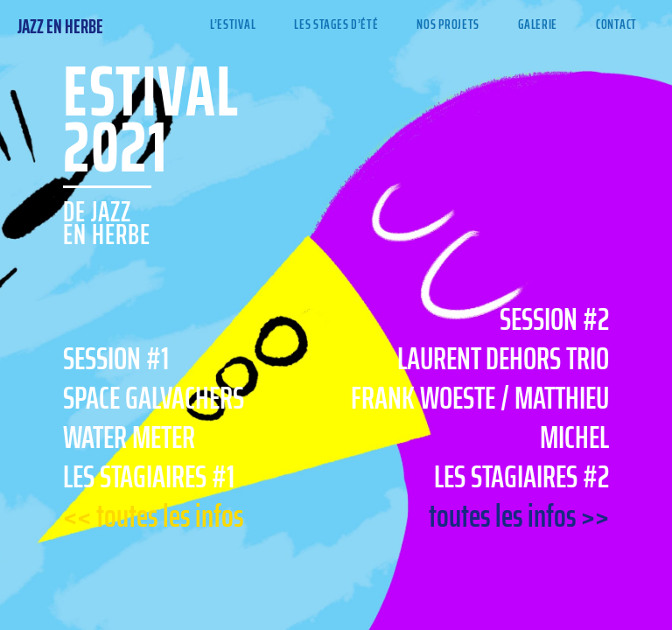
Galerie (538, 24)
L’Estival (233, 24)
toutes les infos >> (519, 516)
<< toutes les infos (153, 516)
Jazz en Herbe (60, 27)
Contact (616, 24)
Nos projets (448, 24)
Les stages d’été (336, 24)
